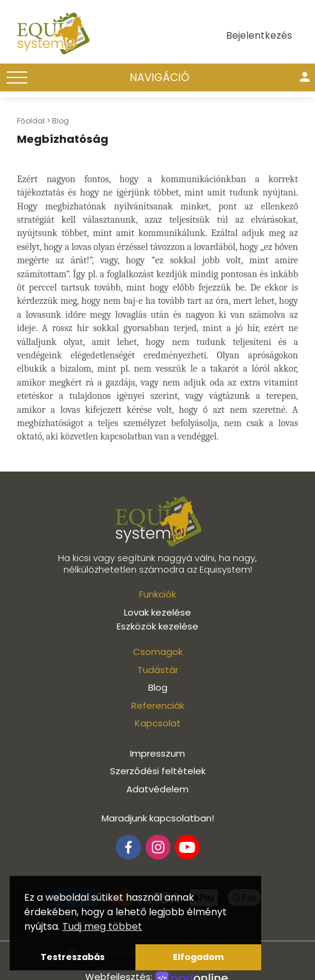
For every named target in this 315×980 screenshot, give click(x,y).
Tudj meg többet (102, 926)
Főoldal (31, 121)
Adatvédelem (157, 789)
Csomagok (158, 652)
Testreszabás (73, 957)
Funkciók (157, 594)
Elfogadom (198, 957)
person (305, 77)
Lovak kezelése (157, 612)
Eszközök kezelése (157, 626)
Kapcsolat (158, 723)
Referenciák (158, 705)
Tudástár (158, 670)
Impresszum (157, 753)
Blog (60, 121)
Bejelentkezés (259, 35)
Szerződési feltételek (158, 771)
